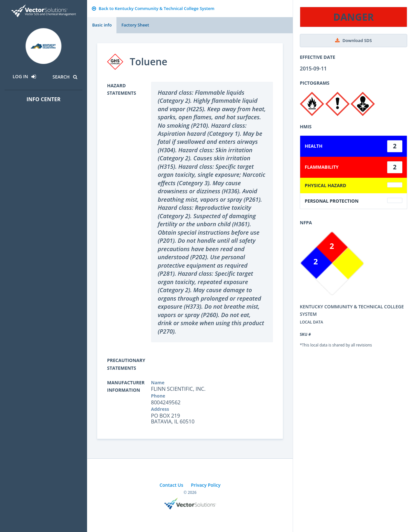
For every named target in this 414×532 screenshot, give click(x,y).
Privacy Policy (206, 485)
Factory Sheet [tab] (135, 25)
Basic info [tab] (102, 25)
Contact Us (171, 485)
